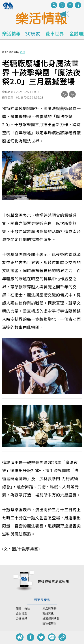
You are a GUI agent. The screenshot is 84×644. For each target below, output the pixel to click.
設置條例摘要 (51, 618)
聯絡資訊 (48, 613)
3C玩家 (33, 34)
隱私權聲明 (50, 623)
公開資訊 (22, 618)
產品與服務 (50, 608)
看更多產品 (42, 600)
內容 (23, 52)
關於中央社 (23, 608)
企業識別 (22, 613)
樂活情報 (11, 33)
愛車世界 (55, 33)
